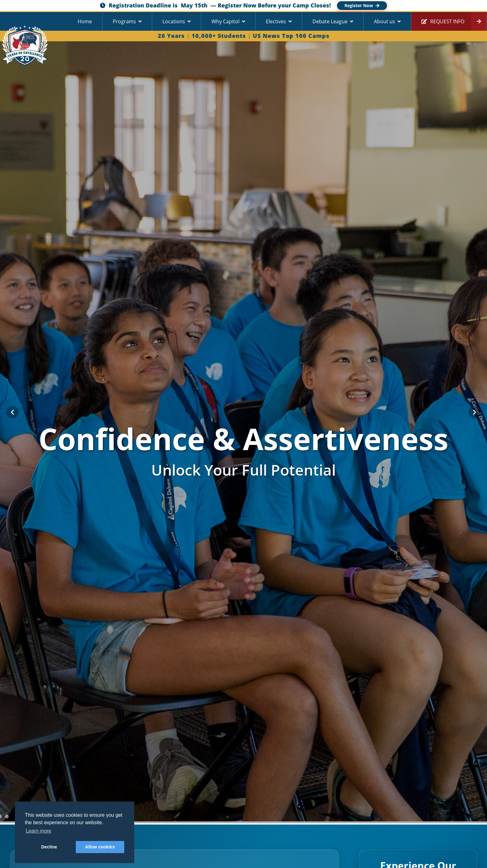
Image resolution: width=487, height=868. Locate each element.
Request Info (443, 21)
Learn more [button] (39, 831)
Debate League (330, 21)
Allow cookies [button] (100, 847)
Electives (276, 21)
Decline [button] (49, 847)
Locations (174, 21)
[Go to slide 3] (7, 816)
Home (85, 21)
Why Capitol (225, 21)
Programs (124, 21)
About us (385, 21)
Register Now (362, 5)
